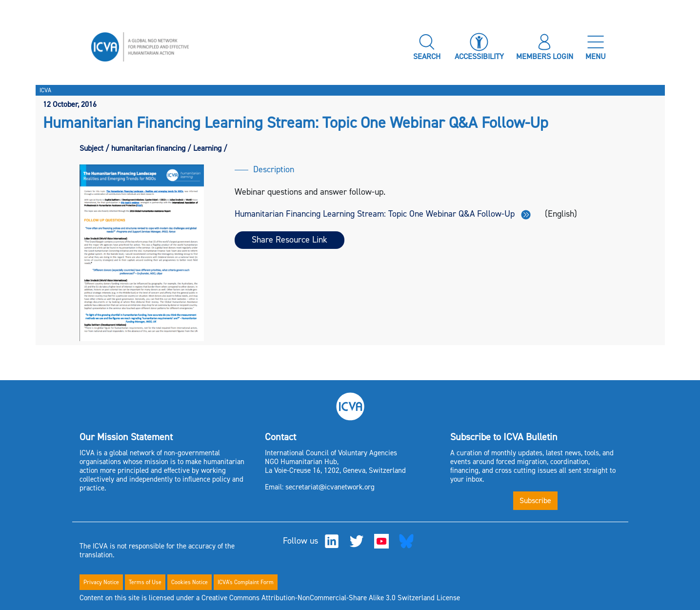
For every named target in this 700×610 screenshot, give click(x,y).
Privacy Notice (101, 582)
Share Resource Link (290, 240)
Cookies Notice (190, 582)
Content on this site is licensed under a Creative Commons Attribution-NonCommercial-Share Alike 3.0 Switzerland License (270, 598)
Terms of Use (145, 582)
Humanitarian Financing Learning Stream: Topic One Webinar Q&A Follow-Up (383, 214)
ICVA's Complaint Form (246, 582)
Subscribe (535, 500)
